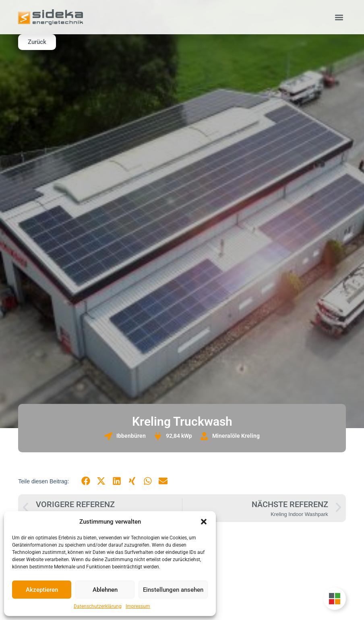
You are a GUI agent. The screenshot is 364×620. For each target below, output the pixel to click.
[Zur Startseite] (51, 17)
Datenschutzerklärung (98, 606)
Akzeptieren (42, 590)
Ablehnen (105, 590)
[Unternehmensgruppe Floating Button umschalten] (335, 599)
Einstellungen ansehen (173, 590)
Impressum (138, 606)
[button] (204, 522)
